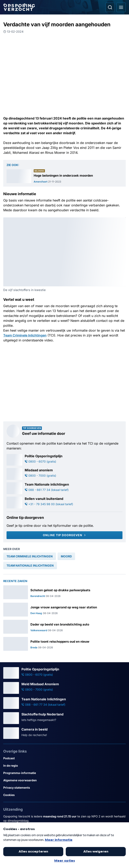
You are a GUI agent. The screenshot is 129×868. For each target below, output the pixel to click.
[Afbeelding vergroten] (123, 220)
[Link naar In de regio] (64, 766)
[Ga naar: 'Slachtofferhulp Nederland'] (64, 718)
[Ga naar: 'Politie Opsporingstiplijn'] (64, 460)
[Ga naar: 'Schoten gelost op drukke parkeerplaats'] (64, 592)
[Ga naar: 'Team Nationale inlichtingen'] (64, 488)
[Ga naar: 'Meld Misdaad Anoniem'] (64, 688)
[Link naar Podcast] (64, 758)
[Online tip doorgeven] (64, 535)
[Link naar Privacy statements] (64, 788)
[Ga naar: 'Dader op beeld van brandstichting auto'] (64, 627)
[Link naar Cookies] (64, 795)
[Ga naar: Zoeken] (110, 7)
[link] (30, 556)
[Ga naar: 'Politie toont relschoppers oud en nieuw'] (64, 644)
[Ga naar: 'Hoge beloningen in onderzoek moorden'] (64, 176)
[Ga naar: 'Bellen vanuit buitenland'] (64, 503)
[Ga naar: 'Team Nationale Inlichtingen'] (64, 703)
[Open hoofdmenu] (121, 7)
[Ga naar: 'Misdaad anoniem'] (64, 474)
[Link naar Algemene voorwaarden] (64, 780)
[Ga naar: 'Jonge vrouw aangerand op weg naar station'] (64, 610)
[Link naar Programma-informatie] (64, 773)
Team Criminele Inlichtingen (25, 335)
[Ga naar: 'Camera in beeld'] (64, 733)
